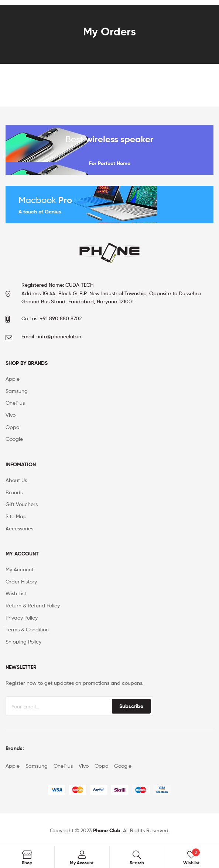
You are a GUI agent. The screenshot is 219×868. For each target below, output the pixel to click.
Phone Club (107, 830)
